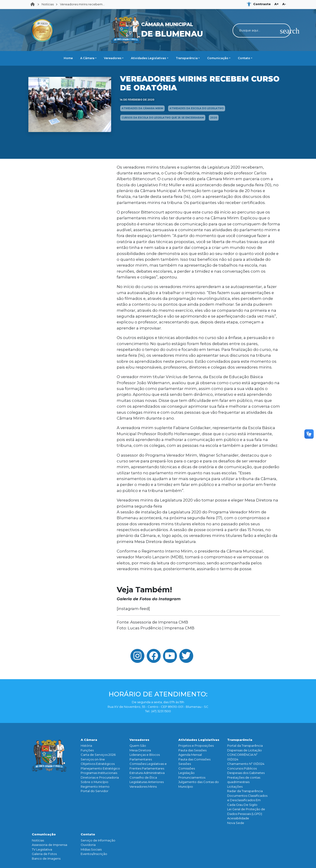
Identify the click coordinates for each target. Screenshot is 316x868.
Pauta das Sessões (192, 750)
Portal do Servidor (95, 791)
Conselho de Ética (143, 777)
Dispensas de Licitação (244, 750)
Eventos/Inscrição (94, 854)
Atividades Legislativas (148, 58)
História (86, 746)
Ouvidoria (88, 845)
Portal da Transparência (245, 746)
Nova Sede (236, 823)
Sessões (185, 764)
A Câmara (87, 58)
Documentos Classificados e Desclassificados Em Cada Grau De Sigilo (247, 800)
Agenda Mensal (190, 755)
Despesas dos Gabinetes (246, 773)
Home (34, 4)
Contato (244, 58)
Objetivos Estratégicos (98, 764)
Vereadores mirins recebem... (82, 4)
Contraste (262, 4)
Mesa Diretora (140, 750)
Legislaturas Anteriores (147, 782)
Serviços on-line (93, 759)
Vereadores (113, 58)
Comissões (187, 768)
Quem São (138, 746)
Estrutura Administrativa (147, 773)
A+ (276, 4)
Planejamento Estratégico (100, 768)
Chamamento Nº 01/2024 (246, 764)
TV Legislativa (42, 849)
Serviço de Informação (98, 840)
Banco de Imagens (46, 858)
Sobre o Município (95, 782)
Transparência (187, 58)
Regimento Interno (95, 787)
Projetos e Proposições (196, 746)
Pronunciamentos (192, 777)
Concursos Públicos (242, 768)
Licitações (235, 787)
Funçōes (87, 750)
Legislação (186, 773)
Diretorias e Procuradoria (100, 777)
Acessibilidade (238, 818)
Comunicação (218, 58)
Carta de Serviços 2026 (98, 755)
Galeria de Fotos (44, 854)
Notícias (48, 4)
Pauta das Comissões (194, 759)
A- (284, 4)
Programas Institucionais (99, 773)
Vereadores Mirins (143, 787)
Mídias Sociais (91, 849)
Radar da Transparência (245, 791)
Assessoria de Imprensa (50, 845)
